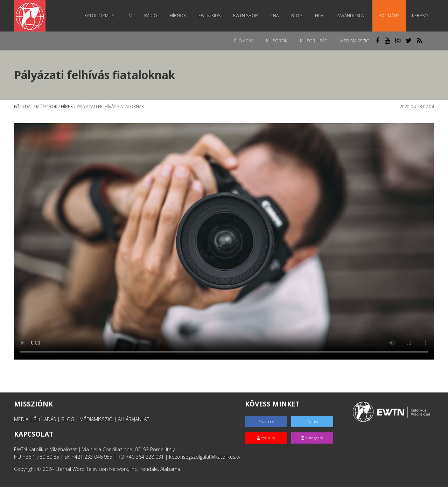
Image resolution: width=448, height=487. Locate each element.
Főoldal (23, 107)
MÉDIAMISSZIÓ (96, 419)
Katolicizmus (99, 16)
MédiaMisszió (355, 41)
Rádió (151, 16)
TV (129, 16)
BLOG (68, 419)
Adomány (389, 16)
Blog (297, 16)
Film (319, 16)
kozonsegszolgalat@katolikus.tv (205, 457)
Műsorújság (314, 41)
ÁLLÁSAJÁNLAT (134, 419)
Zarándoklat (351, 16)
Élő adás (244, 41)
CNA (274, 16)
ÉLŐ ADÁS (45, 419)
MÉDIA (21, 419)
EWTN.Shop (245, 16)
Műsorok (277, 41)
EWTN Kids (209, 16)
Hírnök (178, 16)
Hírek (67, 107)
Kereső (420, 16)
